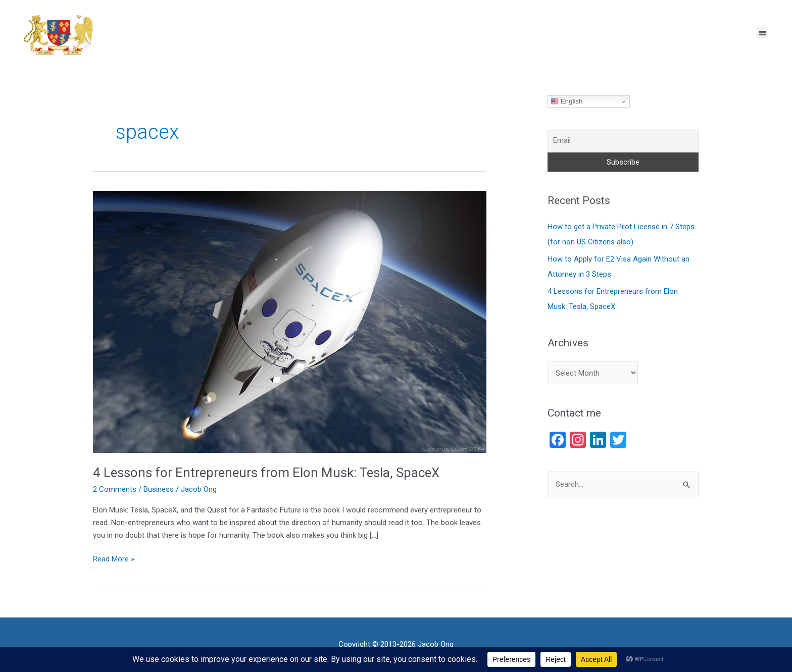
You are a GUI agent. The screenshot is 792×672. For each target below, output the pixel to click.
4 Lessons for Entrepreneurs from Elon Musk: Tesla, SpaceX (266, 473)
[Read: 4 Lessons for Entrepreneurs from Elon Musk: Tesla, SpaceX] (290, 321)
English (566, 101)
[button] (762, 33)
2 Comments (115, 489)
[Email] (623, 141)
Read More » (114, 558)
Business (159, 489)
